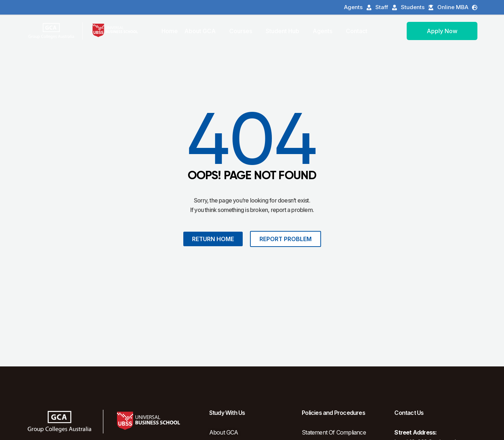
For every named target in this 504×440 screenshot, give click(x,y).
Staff (386, 7)
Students (417, 7)
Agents (358, 7)
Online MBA (457, 7)
